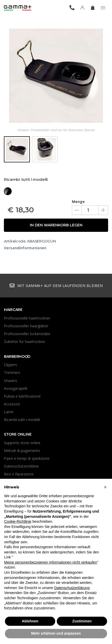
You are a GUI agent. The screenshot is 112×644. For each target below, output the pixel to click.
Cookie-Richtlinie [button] (18, 521)
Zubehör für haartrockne (24, 342)
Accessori (12, 404)
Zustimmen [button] (82, 621)
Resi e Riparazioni (19, 474)
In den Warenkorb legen (56, 225)
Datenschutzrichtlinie (21, 466)
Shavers (10, 381)
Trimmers (12, 372)
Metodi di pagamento (22, 451)
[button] (105, 487)
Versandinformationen (25, 248)
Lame (9, 412)
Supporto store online (22, 443)
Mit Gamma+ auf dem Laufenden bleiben (56, 286)
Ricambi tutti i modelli (22, 420)
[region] (56, 151)
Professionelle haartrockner (27, 318)
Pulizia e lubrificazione (22, 396)
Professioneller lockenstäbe (27, 334)
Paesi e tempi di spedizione (27, 458)
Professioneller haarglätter (26, 326)
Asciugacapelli (16, 388)
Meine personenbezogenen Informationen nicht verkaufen (51, 562)
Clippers (10, 365)
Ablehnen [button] (30, 621)
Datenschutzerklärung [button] (72, 588)
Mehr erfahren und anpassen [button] (56, 633)
